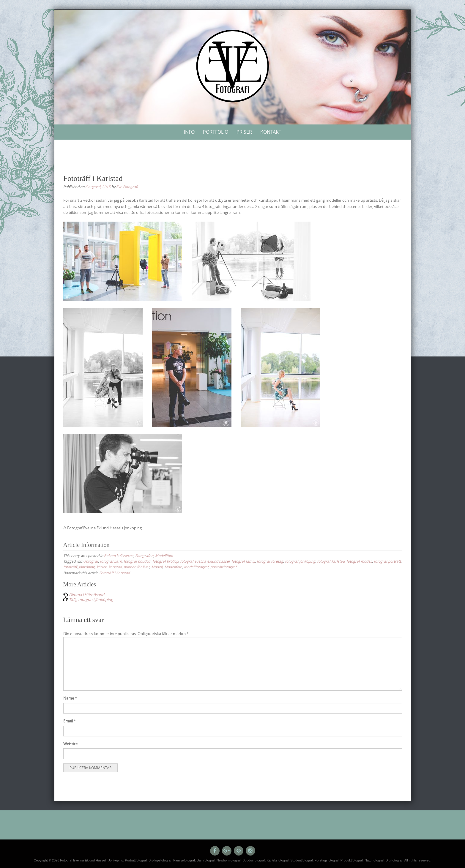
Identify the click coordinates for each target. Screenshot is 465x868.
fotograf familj (243, 561)
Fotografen (144, 555)
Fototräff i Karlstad (115, 573)
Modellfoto (164, 555)
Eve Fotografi (127, 187)
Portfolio (216, 132)
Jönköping (87, 567)
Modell (157, 567)
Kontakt (271, 132)
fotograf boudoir (137, 561)
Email (70, 721)
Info (189, 132)
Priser (244, 132)
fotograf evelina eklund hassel (205, 561)
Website (70, 744)
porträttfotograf (223, 567)
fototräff (70, 567)
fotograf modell (359, 561)
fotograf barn (111, 561)
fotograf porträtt (387, 561)
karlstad (115, 567)
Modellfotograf (196, 567)
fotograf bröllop (165, 561)
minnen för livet (137, 567)
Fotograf (91, 561)
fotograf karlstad (331, 561)
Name (70, 698)
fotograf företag (270, 561)
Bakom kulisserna (119, 555)
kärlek (102, 567)
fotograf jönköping (300, 561)
